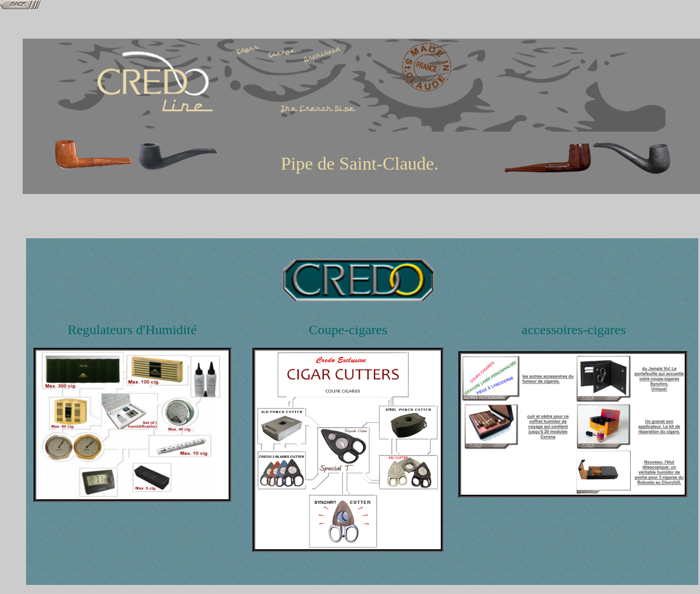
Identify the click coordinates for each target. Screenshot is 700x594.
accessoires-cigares (574, 330)
